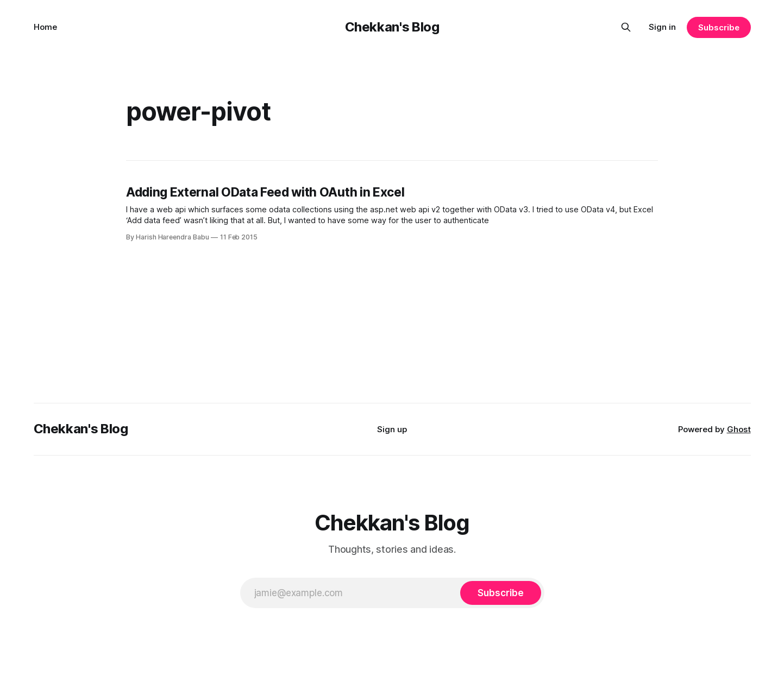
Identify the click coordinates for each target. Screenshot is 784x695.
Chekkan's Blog (392, 27)
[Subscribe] (500, 593)
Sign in (662, 27)
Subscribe (719, 27)
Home (45, 27)
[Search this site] (626, 27)
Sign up (392, 429)
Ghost (739, 429)
